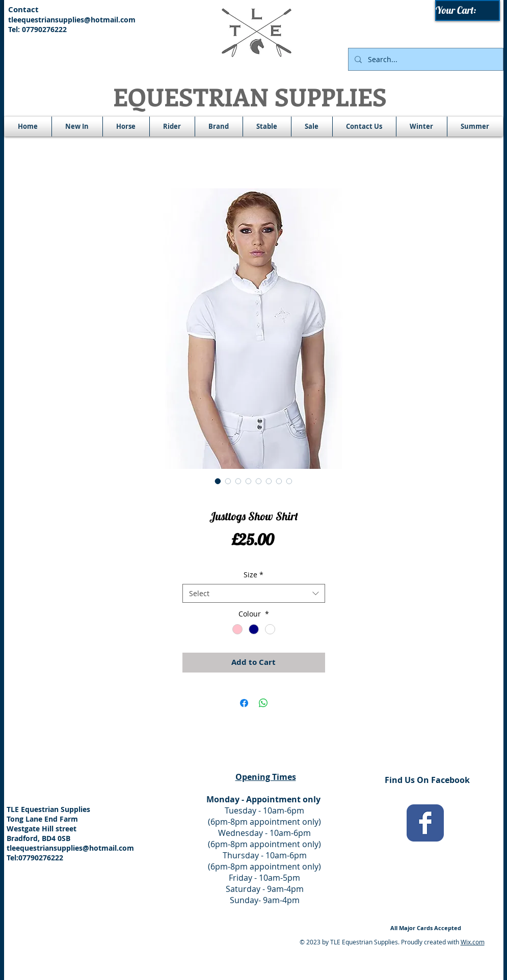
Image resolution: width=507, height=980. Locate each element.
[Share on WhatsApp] (263, 703)
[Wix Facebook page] (425, 823)
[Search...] (425, 59)
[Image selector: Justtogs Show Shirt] (218, 481)
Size (254, 575)
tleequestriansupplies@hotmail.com (72, 20)
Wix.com (473, 942)
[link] (468, 10)
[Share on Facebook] (244, 703)
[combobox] (254, 594)
